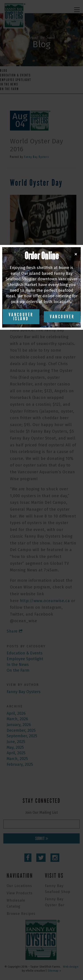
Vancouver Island (21, 317)
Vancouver (62, 317)
